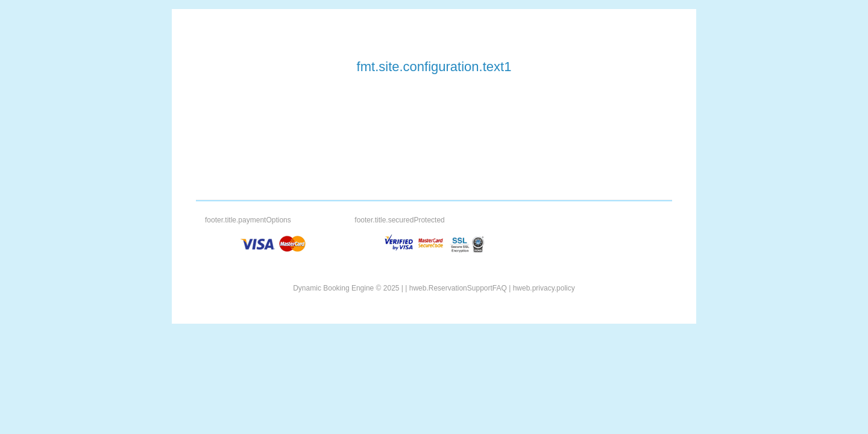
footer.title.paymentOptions (248, 220)
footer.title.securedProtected (399, 220)
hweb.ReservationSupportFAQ (458, 288)
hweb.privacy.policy (544, 288)
